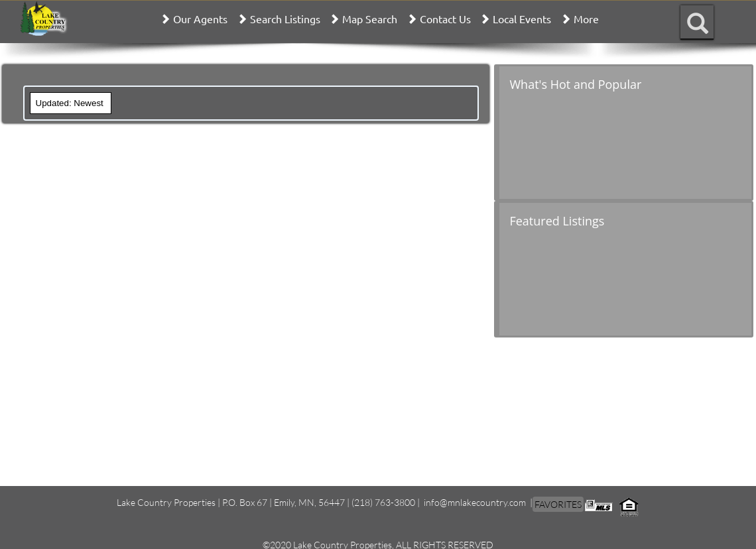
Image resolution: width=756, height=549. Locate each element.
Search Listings (285, 19)
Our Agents (200, 19)
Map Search (370, 19)
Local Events (522, 19)
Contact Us (445, 19)
